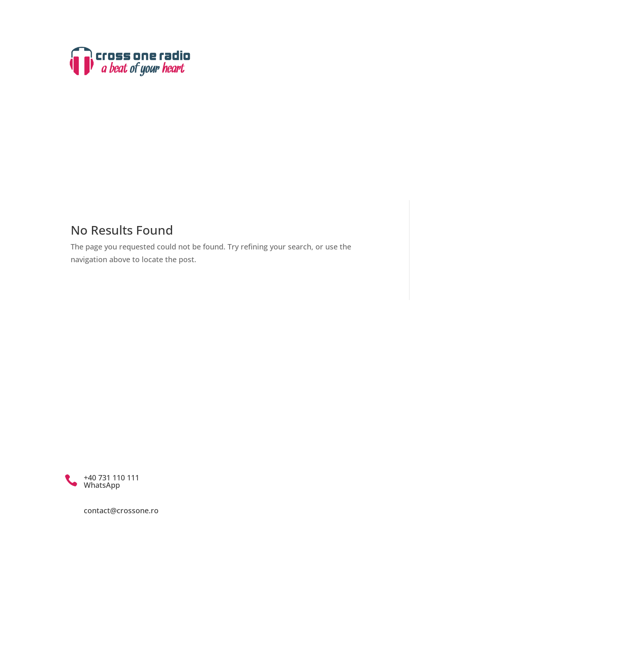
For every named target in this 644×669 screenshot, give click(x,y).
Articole (513, 134)
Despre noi (286, 134)
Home (242, 134)
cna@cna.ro (380, 439)
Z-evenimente (430, 134)
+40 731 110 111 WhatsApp (112, 481)
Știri (475, 134)
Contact (409, 89)
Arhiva (378, 134)
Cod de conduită (365, 459)
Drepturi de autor (428, 69)
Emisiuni (334, 134)
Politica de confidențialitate (384, 471)
